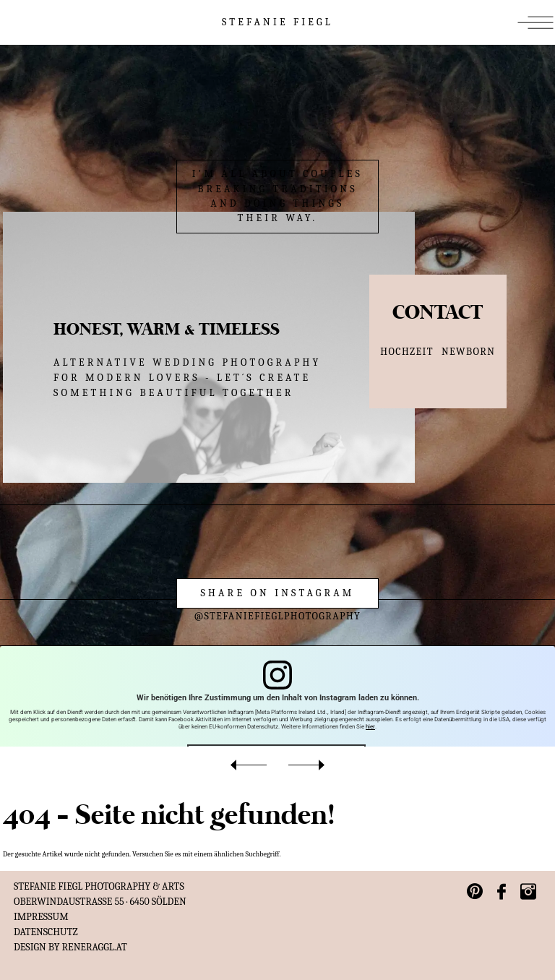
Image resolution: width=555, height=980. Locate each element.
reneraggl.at (95, 947)
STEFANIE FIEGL (277, 22)
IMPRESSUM (41, 917)
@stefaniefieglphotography (278, 616)
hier (370, 726)
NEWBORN (468, 352)
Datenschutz (46, 932)
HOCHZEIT (407, 352)
